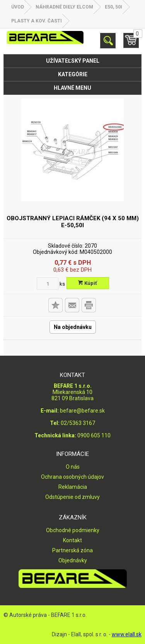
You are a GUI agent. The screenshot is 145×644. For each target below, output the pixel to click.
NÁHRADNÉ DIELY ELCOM (64, 7)
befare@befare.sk (82, 411)
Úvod (18, 7)
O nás (73, 467)
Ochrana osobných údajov (72, 477)
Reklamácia (73, 487)
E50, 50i (113, 7)
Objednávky (73, 560)
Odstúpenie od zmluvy (72, 497)
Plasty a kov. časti (37, 21)
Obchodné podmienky (73, 530)
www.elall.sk (127, 634)
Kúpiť (88, 283)
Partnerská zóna (72, 550)
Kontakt (72, 540)
